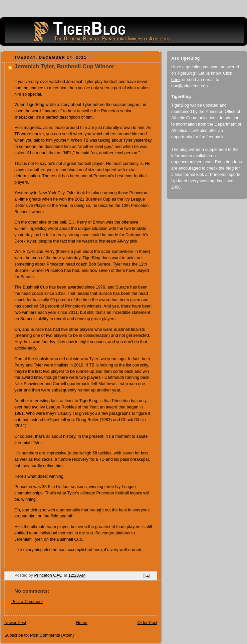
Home (82, 623)
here (175, 80)
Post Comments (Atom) (52, 635)
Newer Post (15, 623)
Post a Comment (27, 602)
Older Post (147, 623)
